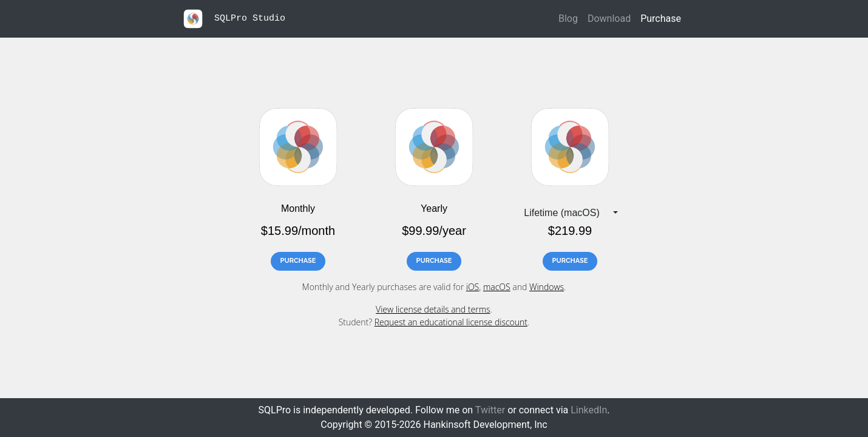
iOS (473, 287)
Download (609, 19)
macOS (497, 287)
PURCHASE (298, 261)
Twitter (490, 410)
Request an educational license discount (451, 322)
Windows (547, 287)
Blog (568, 19)
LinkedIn (589, 410)
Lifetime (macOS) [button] (561, 213)
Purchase (661, 19)
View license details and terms (433, 309)
